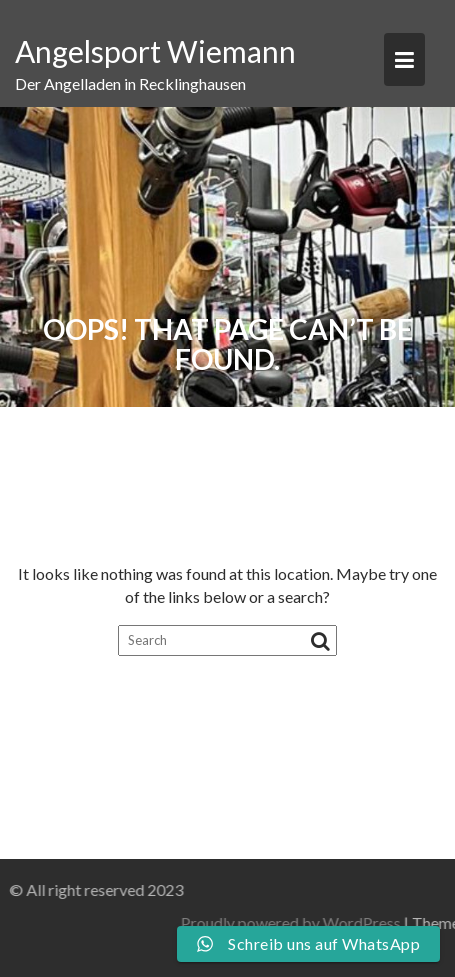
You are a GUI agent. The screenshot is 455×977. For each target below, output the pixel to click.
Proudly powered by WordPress (334, 922)
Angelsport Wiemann (155, 51)
